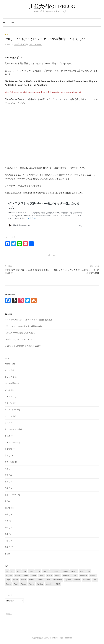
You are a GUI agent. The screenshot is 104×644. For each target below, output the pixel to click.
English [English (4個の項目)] (9, 575)
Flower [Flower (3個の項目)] (18, 575)
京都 (6, 455)
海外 (6, 527)
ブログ (7, 423)
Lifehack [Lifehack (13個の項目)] (84, 575)
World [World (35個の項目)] (32, 584)
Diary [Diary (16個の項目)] (82, 571)
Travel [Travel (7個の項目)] (24, 584)
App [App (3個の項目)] (12, 571)
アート (7, 370)
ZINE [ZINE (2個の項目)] (58, 584)
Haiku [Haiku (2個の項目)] (49, 575)
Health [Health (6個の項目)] (58, 575)
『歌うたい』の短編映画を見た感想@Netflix (23, 326)
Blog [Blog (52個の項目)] (31, 571)
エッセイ (8, 34)
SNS (54, 255)
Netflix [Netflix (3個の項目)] (40, 580)
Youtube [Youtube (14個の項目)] (49, 584)
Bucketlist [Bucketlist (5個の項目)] (55, 571)
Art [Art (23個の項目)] (18, 571)
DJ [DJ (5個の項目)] (89, 571)
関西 (6, 541)
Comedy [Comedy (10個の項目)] (65, 571)
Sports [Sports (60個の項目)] (9, 584)
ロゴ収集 (8, 449)
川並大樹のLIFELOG (52, 6)
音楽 (6, 547)
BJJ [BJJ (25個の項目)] (24, 571)
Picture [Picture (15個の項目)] (77, 580)
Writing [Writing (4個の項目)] (40, 584)
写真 (6, 475)
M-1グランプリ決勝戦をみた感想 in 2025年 (23, 346)
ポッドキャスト (11, 429)
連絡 (6, 534)
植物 (6, 514)
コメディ (8, 396)
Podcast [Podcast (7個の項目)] (86, 580)
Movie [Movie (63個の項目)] (16, 580)
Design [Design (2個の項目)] (74, 571)
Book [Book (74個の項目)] (38, 571)
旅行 (6, 482)
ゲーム (7, 390)
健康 (6, 469)
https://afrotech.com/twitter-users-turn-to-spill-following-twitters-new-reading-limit (43, 92)
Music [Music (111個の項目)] (23, 580)
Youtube (8, 364)
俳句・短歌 (9, 462)
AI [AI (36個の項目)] (7, 571)
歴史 (6, 521)
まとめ (7, 436)
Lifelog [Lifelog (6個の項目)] (93, 575)
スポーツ (8, 403)
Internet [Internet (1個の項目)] (66, 575)
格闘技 (7, 508)
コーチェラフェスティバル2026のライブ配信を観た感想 (29, 320)
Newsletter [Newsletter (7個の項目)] (58, 580)
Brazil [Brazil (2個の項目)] (45, 571)
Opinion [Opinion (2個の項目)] (68, 580)
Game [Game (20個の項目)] (33, 575)
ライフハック (10, 442)
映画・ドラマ (10, 495)
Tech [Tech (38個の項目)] (16, 584)
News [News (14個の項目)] (48, 580)
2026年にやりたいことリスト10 (18, 339)
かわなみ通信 (10, 383)
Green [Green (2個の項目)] (41, 575)
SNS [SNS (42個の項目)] (95, 580)
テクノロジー (10, 410)
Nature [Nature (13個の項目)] (32, 580)
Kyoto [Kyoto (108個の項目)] (75, 575)
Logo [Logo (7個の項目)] (8, 580)
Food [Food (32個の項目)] (26, 575)
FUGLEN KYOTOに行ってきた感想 (20, 333)
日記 (6, 488)
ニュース (8, 416)
